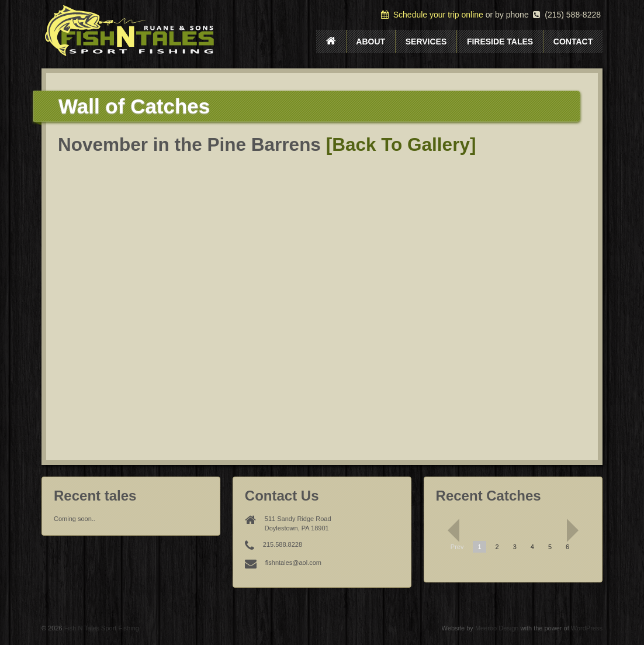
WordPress (587, 628)
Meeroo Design (497, 628)
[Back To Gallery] (401, 144)
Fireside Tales (500, 42)
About (371, 42)
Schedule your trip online (432, 15)
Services (426, 42)
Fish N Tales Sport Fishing (101, 628)
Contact (573, 42)
